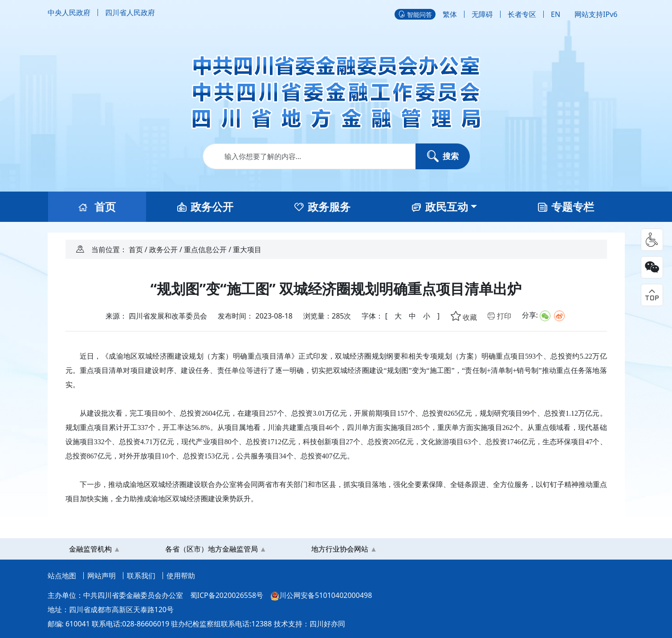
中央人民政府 (69, 12)
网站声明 (102, 576)
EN (556, 14)
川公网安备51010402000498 (321, 595)
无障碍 (482, 14)
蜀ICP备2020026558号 (227, 595)
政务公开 (205, 207)
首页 (97, 207)
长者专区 (522, 14)
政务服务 (322, 207)
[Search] (336, 156)
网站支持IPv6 (596, 14)
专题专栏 (566, 207)
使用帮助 (181, 576)
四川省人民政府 (130, 12)
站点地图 (62, 576)
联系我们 (141, 576)
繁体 (450, 14)
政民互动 (440, 207)
